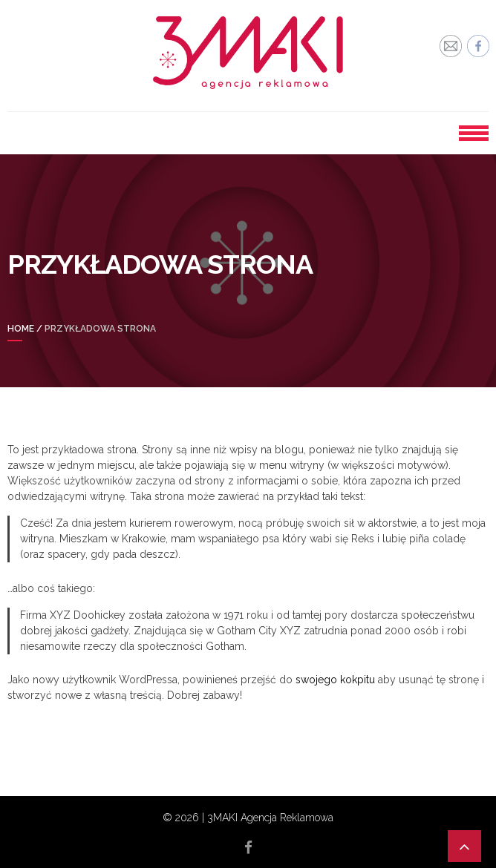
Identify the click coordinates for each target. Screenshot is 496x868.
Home (21, 329)
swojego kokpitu (335, 680)
